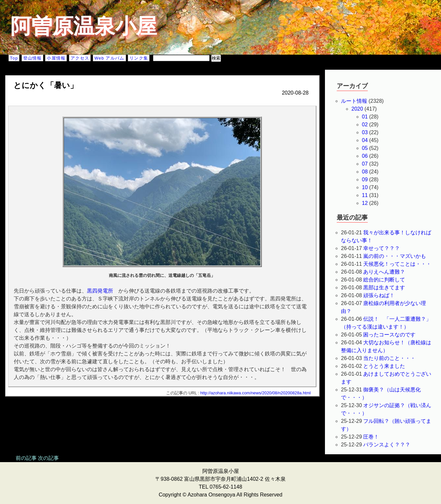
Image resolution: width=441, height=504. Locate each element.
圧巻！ (371, 437)
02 (365, 125)
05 (365, 148)
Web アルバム (110, 58)
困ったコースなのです (389, 335)
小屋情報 (56, 58)
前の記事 (26, 458)
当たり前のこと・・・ (389, 358)
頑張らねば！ (379, 295)
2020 (357, 109)
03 (365, 132)
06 (365, 156)
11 (365, 195)
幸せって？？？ (382, 248)
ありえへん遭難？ (384, 272)
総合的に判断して (384, 280)
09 (365, 180)
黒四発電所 (100, 291)
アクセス (80, 58)
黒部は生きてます (384, 288)
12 (365, 203)
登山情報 (33, 58)
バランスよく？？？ (387, 445)
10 (365, 187)
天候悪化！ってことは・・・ (397, 264)
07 (365, 164)
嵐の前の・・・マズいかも (395, 256)
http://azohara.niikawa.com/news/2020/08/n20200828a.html (255, 393)
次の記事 (48, 458)
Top (14, 58)
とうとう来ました (384, 366)
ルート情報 (354, 101)
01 (365, 117)
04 (365, 140)
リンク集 (139, 58)
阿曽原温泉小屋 (84, 26)
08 (365, 172)
